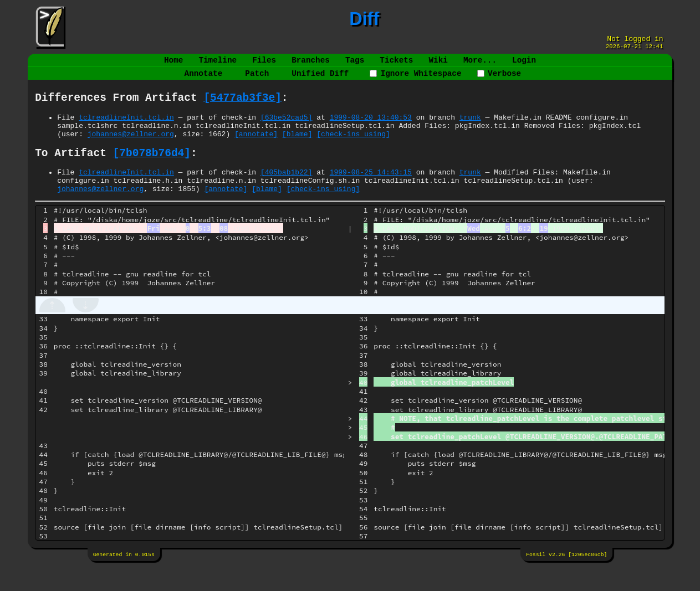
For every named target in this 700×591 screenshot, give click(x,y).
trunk (470, 129)
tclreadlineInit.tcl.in (126, 129)
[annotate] (256, 148)
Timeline (218, 65)
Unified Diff (320, 80)
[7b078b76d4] (152, 170)
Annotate (204, 80)
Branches (311, 65)
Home (173, 65)
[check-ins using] (353, 148)
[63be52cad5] (287, 129)
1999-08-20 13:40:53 (371, 129)
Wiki (438, 65)
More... (480, 65)
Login (524, 65)
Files (264, 65)
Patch (257, 80)
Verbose (499, 80)
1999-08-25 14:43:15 (371, 191)
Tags (355, 65)
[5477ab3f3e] (242, 107)
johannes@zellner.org (131, 148)
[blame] (297, 148)
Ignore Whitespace (415, 80)
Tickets (396, 65)
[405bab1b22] (287, 191)
